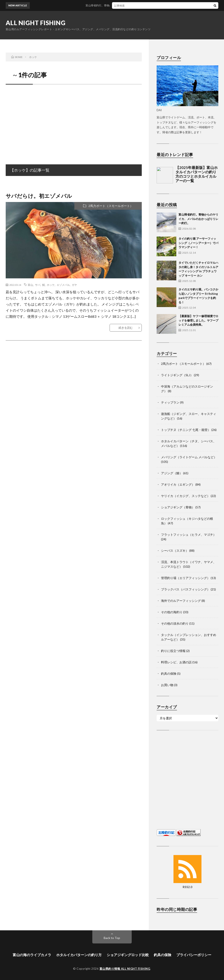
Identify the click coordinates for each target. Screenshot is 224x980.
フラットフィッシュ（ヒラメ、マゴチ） (189, 535)
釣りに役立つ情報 (173, 651)
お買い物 (167, 685)
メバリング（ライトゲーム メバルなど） (189, 457)
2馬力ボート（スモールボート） (111, 206)
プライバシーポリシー (194, 955)
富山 (30, 285)
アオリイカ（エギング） (178, 484)
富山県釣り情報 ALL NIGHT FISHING (125, 969)
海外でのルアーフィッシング (181, 601)
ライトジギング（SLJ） (177, 375)
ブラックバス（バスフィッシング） (185, 589)
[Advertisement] (74, 120)
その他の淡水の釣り (175, 623)
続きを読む (126, 328)
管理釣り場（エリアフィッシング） (185, 578)
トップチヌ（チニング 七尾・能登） (186, 430)
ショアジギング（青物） (178, 507)
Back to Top (112, 938)
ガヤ (74, 285)
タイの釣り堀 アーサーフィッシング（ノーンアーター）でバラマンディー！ (198, 243)
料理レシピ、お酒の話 (176, 662)
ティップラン (170, 402)
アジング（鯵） (172, 473)
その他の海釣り (172, 612)
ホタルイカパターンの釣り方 (79, 955)
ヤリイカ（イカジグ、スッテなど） (185, 496)
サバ (38, 285)
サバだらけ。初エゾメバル (39, 196)
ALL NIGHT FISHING (36, 23)
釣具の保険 (169, 674)
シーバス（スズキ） (175, 551)
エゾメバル (63, 285)
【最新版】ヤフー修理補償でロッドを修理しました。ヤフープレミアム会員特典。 (198, 320)
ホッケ (51, 285)
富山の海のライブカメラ (32, 955)
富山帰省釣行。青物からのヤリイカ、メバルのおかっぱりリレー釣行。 (132, 5)
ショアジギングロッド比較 (128, 955)
